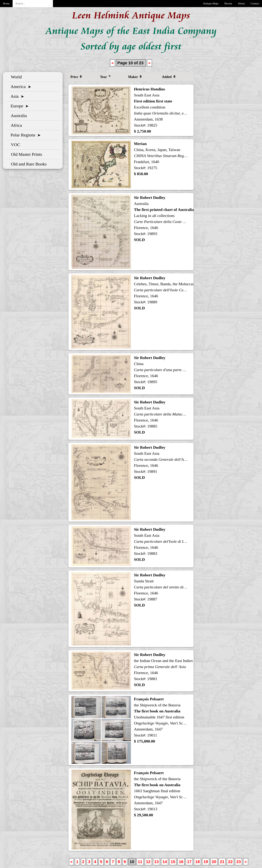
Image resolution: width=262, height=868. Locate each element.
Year (105, 77)
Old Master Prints (25, 154)
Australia (18, 116)
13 (157, 862)
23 (239, 862)
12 (148, 862)
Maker (135, 77)
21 (222, 862)
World (15, 77)
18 (197, 862)
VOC (14, 145)
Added (169, 77)
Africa (15, 125)
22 (230, 862)
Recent (228, 3)
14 (165, 862)
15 (173, 862)
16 (181, 862)
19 (206, 862)
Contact (255, 3)
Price (76, 77)
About (241, 3)
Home (6, 3)
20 (214, 862)
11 (140, 862)
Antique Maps (211, 3)
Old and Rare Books (28, 164)
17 (189, 862)
